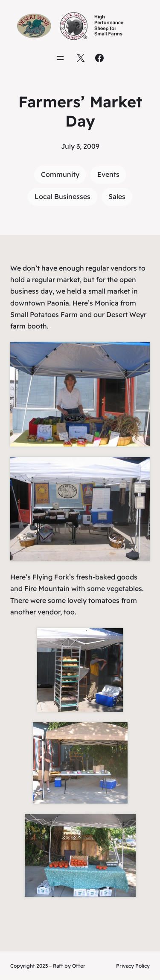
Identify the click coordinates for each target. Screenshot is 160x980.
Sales (117, 196)
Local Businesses (63, 196)
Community (60, 174)
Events (108, 174)
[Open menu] (60, 58)
